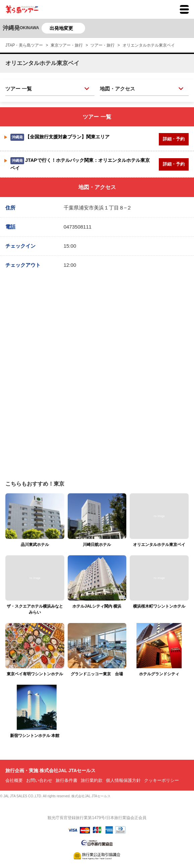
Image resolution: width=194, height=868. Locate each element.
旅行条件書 (67, 780)
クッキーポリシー (161, 780)
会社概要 (14, 780)
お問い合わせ (39, 780)
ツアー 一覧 (19, 89)
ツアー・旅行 (103, 45)
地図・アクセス (117, 89)
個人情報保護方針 (123, 780)
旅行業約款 (92, 780)
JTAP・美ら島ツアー (24, 45)
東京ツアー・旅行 (67, 45)
